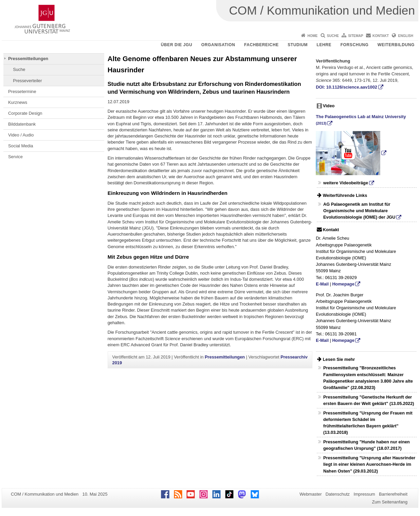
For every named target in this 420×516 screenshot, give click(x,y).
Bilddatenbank (22, 124)
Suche (333, 36)
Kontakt (381, 36)
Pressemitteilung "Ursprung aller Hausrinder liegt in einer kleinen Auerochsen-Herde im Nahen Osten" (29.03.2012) (369, 464)
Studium (298, 45)
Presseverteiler (27, 81)
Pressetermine (22, 91)
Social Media (21, 146)
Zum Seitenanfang (390, 502)
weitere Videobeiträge (346, 183)
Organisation (218, 45)
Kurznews (18, 102)
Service (15, 157)
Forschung (355, 45)
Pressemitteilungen (28, 59)
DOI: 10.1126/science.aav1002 (346, 87)
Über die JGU (177, 45)
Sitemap (355, 36)
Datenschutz (338, 494)
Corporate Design (25, 113)
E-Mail (322, 284)
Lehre (324, 45)
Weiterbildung (396, 45)
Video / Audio (21, 135)
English (406, 36)
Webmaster (311, 494)
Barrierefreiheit (393, 494)
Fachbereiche (261, 45)
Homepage (343, 284)
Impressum (364, 494)
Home (312, 36)
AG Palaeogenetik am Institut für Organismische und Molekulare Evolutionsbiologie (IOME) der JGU (359, 211)
